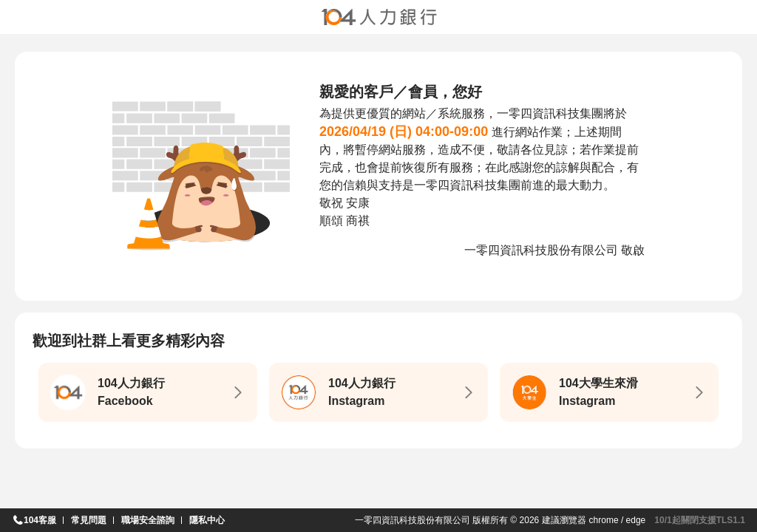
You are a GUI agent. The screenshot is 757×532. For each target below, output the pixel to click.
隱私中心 (207, 520)
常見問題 (89, 520)
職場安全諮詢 (148, 520)
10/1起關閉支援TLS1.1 (700, 520)
